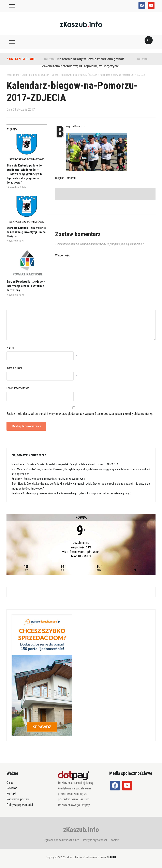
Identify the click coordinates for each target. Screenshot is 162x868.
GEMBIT (112, 857)
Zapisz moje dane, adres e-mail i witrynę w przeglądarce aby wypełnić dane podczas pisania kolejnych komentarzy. (80, 414)
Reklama (12, 788)
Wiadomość (62, 255)
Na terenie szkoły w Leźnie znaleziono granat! (91, 59)
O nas (10, 783)
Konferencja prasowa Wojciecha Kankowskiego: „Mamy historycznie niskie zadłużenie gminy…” (77, 493)
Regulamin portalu (18, 799)
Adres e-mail (14, 368)
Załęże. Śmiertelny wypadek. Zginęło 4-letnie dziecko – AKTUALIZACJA (77, 464)
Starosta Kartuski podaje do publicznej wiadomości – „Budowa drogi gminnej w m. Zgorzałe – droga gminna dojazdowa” (25, 174)
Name (10, 348)
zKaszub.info (81, 830)
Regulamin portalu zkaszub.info (61, 840)
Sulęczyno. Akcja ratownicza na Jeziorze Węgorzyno (54, 479)
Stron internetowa (18, 388)
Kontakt (11, 794)
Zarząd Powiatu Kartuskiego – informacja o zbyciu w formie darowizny (26, 286)
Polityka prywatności (20, 805)
